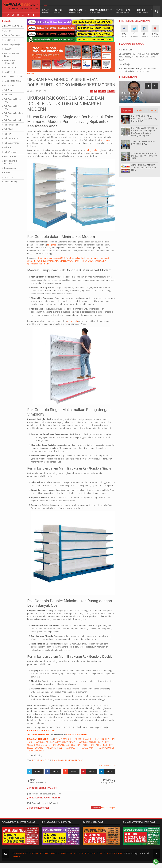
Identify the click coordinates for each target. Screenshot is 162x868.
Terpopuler (127, 110)
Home (46, 11)
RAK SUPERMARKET (83, 744)
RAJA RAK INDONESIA (76, 740)
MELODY (8, 49)
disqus (112, 813)
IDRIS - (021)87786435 (132, 93)
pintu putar (9, 177)
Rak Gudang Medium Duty (13, 114)
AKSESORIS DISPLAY (13, 26)
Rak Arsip (8, 90)
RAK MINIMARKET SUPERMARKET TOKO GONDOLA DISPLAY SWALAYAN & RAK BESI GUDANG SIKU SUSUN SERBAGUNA (67, 859)
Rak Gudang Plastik (13, 120)
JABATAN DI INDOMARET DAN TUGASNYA (143, 143)
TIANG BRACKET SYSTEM (12, 162)
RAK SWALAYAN (37, 756)
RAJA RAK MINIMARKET (39, 740)
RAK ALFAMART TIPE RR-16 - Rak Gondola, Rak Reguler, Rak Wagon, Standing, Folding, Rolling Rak (145, 132)
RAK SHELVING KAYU (14, 77)
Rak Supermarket (12, 143)
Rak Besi (8, 95)
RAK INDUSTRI (72, 753)
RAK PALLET (83, 750)
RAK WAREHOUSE (54, 753)
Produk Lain (123, 11)
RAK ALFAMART (88, 753)
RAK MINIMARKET (63, 744)
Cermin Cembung (12, 35)
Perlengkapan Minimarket (10, 62)
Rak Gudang (76, 11)
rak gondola (106, 145)
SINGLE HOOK (10, 157)
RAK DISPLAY (10, 67)
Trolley (7, 173)
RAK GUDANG (41, 747)
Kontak (58, 11)
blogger (104, 813)
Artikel (143, 11)
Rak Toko (8, 147)
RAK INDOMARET (106, 753)
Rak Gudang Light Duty (12, 107)
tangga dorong (10, 182)
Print (102, 96)
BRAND (7, 31)
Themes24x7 (17, 862)
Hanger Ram (10, 40)
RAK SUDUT (9, 86)
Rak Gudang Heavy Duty (12, 100)
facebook (96, 813)
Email (111, 96)
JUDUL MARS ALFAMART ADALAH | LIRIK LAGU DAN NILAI (144, 168)
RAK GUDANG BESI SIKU (64, 750)
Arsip (139, 110)
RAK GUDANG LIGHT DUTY (90, 747)
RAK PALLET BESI (99, 750)
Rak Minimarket (99, 11)
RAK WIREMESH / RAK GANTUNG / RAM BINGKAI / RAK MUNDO (144, 119)
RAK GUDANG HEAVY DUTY (63, 747)
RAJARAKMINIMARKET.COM (41, 736)
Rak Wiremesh (10, 152)
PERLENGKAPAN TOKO (12, 55)
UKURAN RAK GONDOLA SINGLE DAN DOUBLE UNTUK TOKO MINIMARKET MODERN (64, 85)
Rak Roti (8, 134)
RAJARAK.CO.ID (41, 766)
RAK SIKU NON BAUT (14, 81)
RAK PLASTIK (10, 72)
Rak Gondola (110, 771)
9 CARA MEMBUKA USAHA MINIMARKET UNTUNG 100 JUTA (144, 156)
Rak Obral (8, 129)
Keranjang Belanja (12, 44)
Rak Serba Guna (11, 138)
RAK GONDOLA (102, 744)
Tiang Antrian (10, 168)
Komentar (152, 110)
